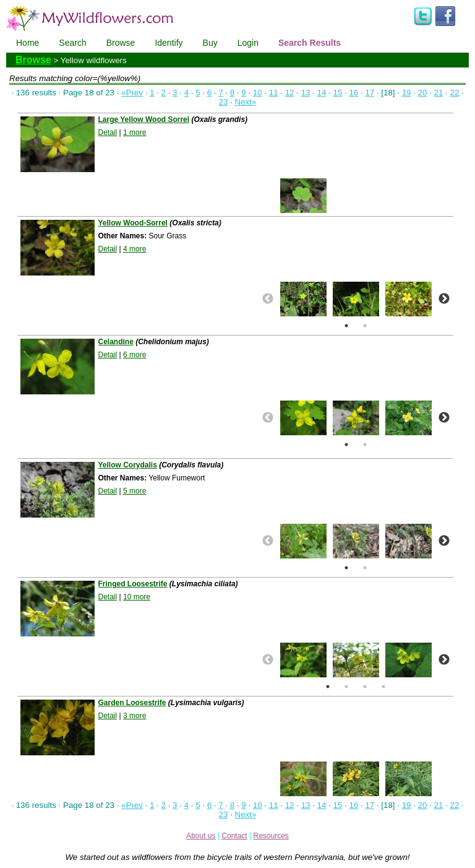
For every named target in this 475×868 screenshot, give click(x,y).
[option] (303, 196)
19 (407, 93)
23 (224, 102)
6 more (135, 355)
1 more (135, 132)
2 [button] (365, 326)
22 (454, 93)
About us (201, 836)
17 (370, 93)
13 (306, 93)
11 (274, 93)
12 (290, 93)
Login (248, 43)
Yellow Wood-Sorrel (132, 223)
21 (439, 93)
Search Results (310, 43)
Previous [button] (268, 299)
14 (322, 93)
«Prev (132, 93)
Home (28, 43)
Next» (246, 102)
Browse (121, 43)
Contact (234, 836)
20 (423, 93)
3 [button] (365, 687)
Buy (210, 43)
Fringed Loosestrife (132, 584)
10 (258, 93)
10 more (137, 597)
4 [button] (383, 687)
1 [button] (346, 326)
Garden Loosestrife (132, 703)
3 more (135, 716)
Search (72, 43)
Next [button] (444, 299)
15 (338, 93)
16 (353, 93)
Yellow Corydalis (127, 465)
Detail (107, 132)
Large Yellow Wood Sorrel (143, 119)
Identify (169, 43)
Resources (271, 836)
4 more (135, 249)
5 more (135, 491)
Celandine (115, 342)
